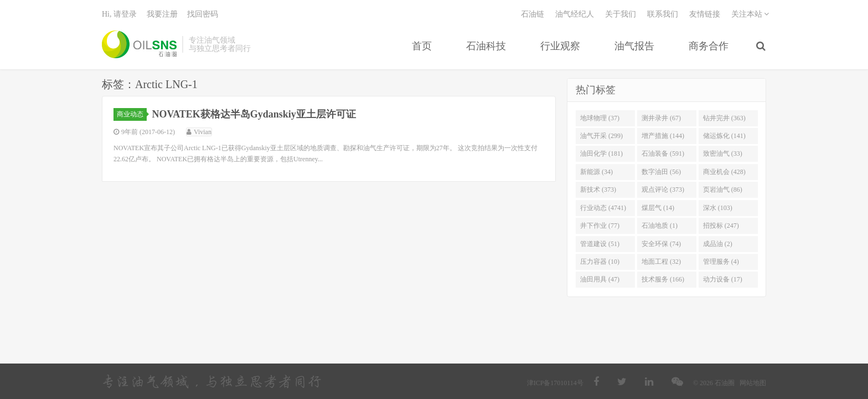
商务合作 (709, 46)
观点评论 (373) (663, 190)
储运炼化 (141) (724, 136)
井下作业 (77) (600, 226)
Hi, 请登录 (119, 14)
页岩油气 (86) (723, 190)
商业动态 (132, 114)
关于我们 (621, 14)
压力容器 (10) (600, 262)
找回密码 (203, 14)
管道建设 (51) (600, 244)
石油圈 (139, 44)
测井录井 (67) (661, 118)
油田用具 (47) (600, 280)
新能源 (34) (596, 172)
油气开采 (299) (601, 136)
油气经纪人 (575, 14)
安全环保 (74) (661, 244)
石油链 (533, 14)
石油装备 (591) (663, 154)
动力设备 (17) (723, 280)
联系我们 (663, 14)
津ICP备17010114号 (555, 383)
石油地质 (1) (660, 226)
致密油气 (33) (723, 154)
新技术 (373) (598, 190)
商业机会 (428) (724, 172)
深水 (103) (718, 208)
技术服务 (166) (663, 280)
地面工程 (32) (661, 262)
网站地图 (753, 383)
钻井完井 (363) (724, 118)
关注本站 (750, 14)
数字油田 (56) (661, 172)
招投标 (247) (721, 226)
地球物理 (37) (600, 118)
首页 (422, 46)
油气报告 (634, 46)
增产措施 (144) (663, 136)
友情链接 (705, 14)
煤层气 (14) (658, 208)
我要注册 (162, 14)
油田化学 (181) (601, 154)
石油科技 (486, 46)
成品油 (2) (718, 244)
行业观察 (560, 46)
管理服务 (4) (721, 262)
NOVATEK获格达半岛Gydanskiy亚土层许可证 (254, 114)
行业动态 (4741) (603, 208)
